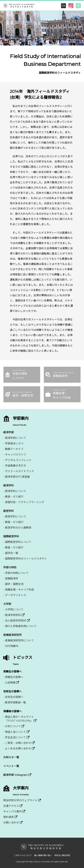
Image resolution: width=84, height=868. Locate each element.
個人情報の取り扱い (43, 855)
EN (63, 6)
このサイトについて (23, 855)
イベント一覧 (11, 766)
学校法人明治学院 (62, 855)
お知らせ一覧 (11, 757)
